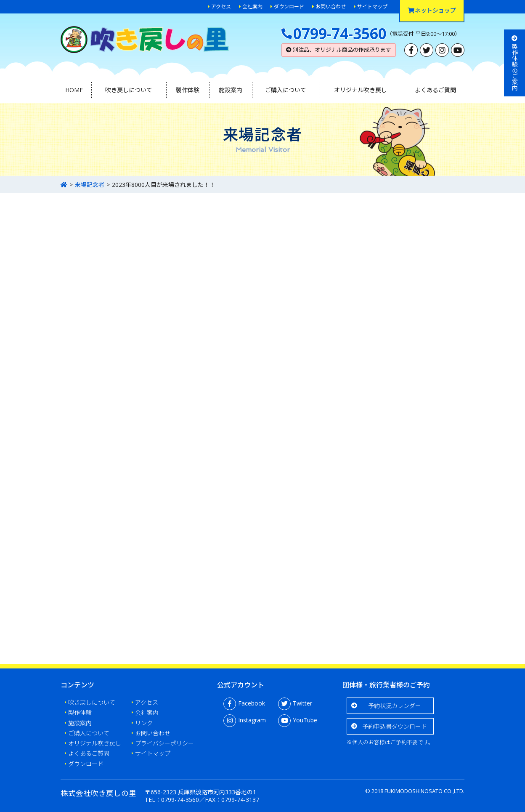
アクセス (221, 7)
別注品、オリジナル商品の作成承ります (339, 50)
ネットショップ (432, 10)
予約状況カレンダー (395, 706)
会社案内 (252, 7)
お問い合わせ (331, 7)
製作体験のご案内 (515, 63)
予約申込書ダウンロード (395, 726)
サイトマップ (372, 7)
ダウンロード (289, 7)
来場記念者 (90, 185)
